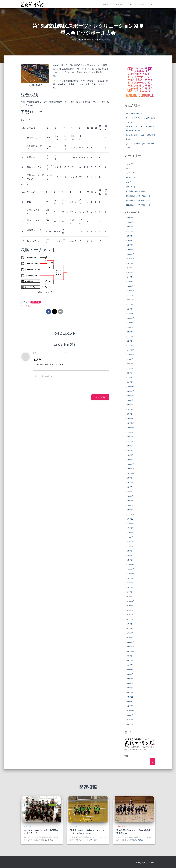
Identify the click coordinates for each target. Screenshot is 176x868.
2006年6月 (130, 670)
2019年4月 (130, 450)
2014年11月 (130, 569)
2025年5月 (130, 231)
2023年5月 (130, 300)
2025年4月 (130, 236)
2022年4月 (130, 332)
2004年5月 (130, 724)
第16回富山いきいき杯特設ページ (138, 191)
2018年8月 (130, 482)
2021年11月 (130, 355)
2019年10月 (130, 428)
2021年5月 (130, 373)
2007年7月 (130, 610)
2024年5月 (130, 272)
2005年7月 (130, 706)
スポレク (29, 306)
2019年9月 (130, 432)
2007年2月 (130, 633)
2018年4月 (130, 501)
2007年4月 (130, 624)
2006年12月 (130, 642)
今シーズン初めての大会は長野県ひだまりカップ (41, 832)
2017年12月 (130, 514)
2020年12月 (130, 387)
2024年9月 (130, 263)
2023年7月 (130, 295)
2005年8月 (130, 701)
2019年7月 (130, 441)
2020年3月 (130, 409)
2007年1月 (130, 637)
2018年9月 (130, 478)
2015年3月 (130, 551)
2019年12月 (130, 418)
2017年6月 (130, 542)
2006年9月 (130, 656)
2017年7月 (130, 537)
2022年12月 (130, 313)
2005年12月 (130, 697)
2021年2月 (130, 377)
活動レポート (107, 4)
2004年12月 (130, 711)
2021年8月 (130, 359)
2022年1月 (130, 345)
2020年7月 (130, 405)
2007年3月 (130, 628)
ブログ (128, 182)
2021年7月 (130, 364)
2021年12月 (130, 350)
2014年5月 (130, 592)
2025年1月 (130, 250)
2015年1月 (130, 560)
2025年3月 (130, 240)
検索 (126, 756)
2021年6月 (130, 368)
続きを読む (49, 840)
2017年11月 (130, 519)
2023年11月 (130, 291)
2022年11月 (130, 318)
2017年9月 (130, 528)
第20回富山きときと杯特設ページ (138, 200)
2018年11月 (130, 469)
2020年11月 (130, 391)
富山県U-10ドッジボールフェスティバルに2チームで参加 (88, 832)
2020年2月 (130, 414)
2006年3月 (130, 683)
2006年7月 (130, 665)
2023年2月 (130, 309)
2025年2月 (130, 245)
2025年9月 (130, 222)
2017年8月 (130, 533)
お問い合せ (142, 4)
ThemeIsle (152, 863)
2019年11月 (130, 423)
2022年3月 (130, 336)
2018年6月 (130, 491)
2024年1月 (130, 286)
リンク (152, 4)
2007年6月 (130, 615)
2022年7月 (130, 323)
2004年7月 (130, 720)
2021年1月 (130, 382)
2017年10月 (130, 523)
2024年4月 (130, 277)
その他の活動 (119, 4)
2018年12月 (130, 464)
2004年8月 (130, 715)
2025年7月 (130, 227)
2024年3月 (130, 281)
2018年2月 (130, 505)
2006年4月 (130, 679)
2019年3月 (130, 455)
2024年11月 (130, 259)
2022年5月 (130, 327)
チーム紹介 (131, 4)
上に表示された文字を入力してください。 (49, 364)
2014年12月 (130, 565)
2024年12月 (130, 254)
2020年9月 (130, 396)
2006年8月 (130, 660)
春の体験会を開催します (135, 113)
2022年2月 (130, 341)
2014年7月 (130, 587)
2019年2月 (130, 459)
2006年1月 (130, 692)
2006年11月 (130, 647)
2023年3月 (130, 304)
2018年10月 (130, 473)
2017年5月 (130, 546)
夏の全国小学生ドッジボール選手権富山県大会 (133, 832)
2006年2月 (130, 688)
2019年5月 (130, 446)
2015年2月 (130, 555)
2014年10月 (130, 574)
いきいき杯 (130, 164)
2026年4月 (130, 218)
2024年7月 (130, 268)
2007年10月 (130, 601)
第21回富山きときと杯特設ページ (138, 205)
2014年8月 (130, 583)
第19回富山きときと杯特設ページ (138, 196)
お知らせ (129, 168)
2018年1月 (130, 510)
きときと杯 (130, 173)
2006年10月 (130, 651)
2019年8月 (130, 437)
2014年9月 (130, 578)
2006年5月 (130, 674)
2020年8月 (130, 400)
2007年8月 (130, 606)
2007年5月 (130, 619)
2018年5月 (130, 496)
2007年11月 (130, 596)
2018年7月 (130, 487)
